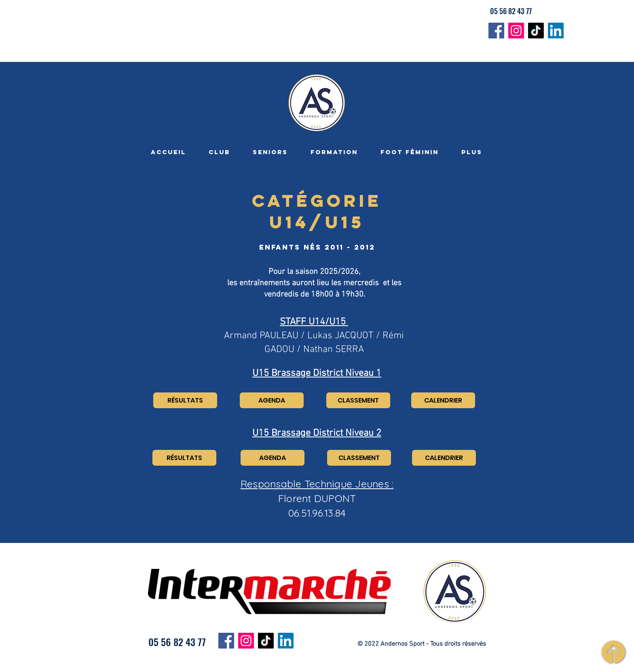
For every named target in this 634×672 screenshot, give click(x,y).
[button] (219, 152)
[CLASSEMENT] (358, 400)
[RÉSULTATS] (185, 400)
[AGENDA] (272, 400)
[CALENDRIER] (443, 400)
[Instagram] (516, 31)
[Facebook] (496, 31)
